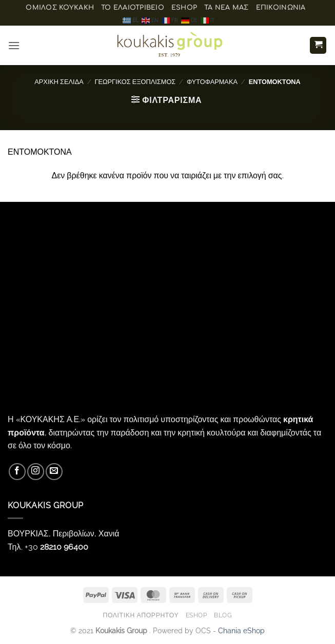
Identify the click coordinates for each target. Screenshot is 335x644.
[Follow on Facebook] (17, 472)
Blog (223, 615)
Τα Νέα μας (226, 8)
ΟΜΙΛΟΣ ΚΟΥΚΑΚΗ (60, 8)
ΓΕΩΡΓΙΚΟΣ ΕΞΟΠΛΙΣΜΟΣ (135, 82)
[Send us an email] (54, 472)
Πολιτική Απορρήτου (141, 615)
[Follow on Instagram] (36, 472)
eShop (184, 8)
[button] (14, 45)
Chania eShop (241, 630)
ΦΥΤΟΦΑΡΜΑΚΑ (212, 82)
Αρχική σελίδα (59, 82)
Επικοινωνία (281, 8)
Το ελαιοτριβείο (133, 8)
